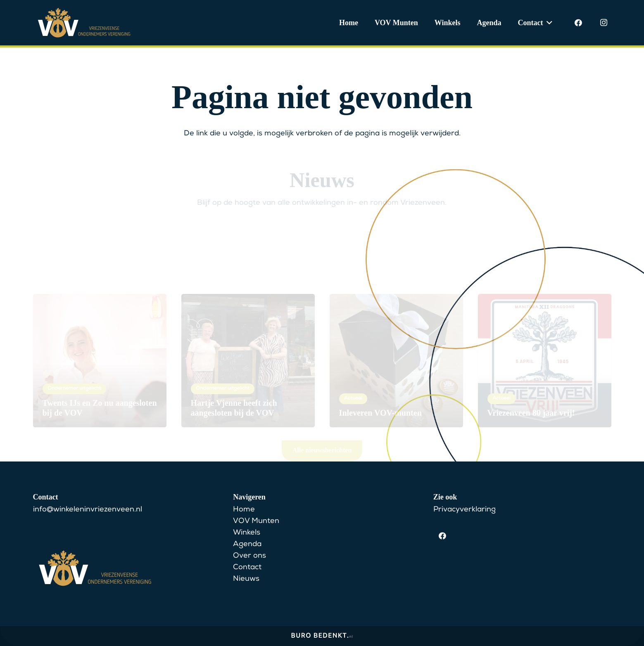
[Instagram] (604, 23)
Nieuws (246, 579)
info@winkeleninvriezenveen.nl (88, 510)
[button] (548, 23)
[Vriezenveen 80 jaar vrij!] (545, 329)
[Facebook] (578, 23)
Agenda (247, 544)
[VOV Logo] (84, 23)
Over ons (250, 556)
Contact (247, 568)
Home (244, 510)
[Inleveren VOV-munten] (396, 329)
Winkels (247, 533)
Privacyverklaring (465, 510)
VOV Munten (256, 521)
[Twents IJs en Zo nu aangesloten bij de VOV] (100, 329)
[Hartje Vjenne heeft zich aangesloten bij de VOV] (248, 329)
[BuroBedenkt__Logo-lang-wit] (322, 638)
